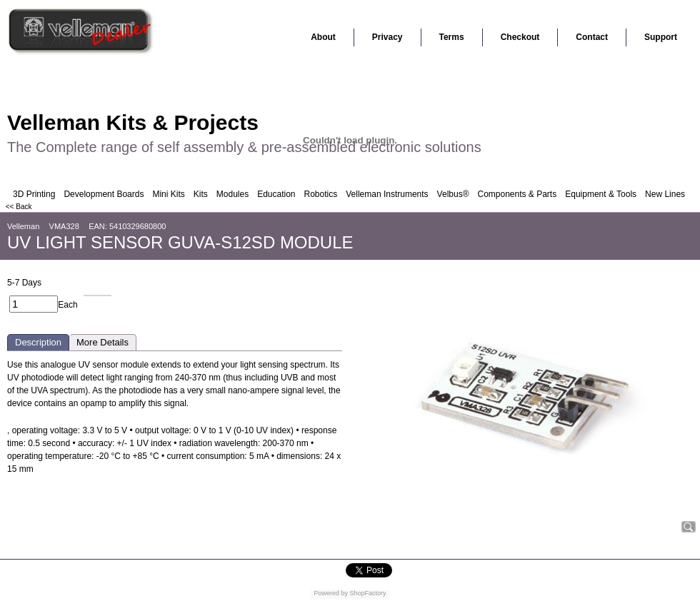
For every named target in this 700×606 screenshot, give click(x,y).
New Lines (665, 194)
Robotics (321, 194)
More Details (102, 342)
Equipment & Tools (601, 194)
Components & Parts (517, 194)
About (323, 37)
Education (276, 194)
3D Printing (34, 194)
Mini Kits (168, 194)
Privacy (387, 37)
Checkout (520, 37)
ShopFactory (367, 593)
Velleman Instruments (387, 194)
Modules (232, 194)
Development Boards (104, 194)
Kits (201, 194)
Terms (452, 37)
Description (38, 342)
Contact (592, 37)
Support (661, 37)
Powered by (331, 593)
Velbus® (453, 194)
